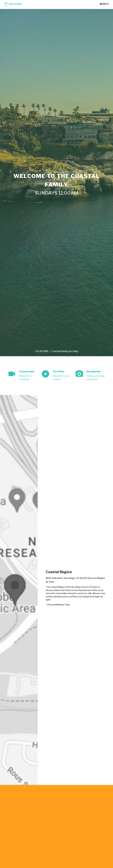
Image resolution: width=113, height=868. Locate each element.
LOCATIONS (42, 351)
